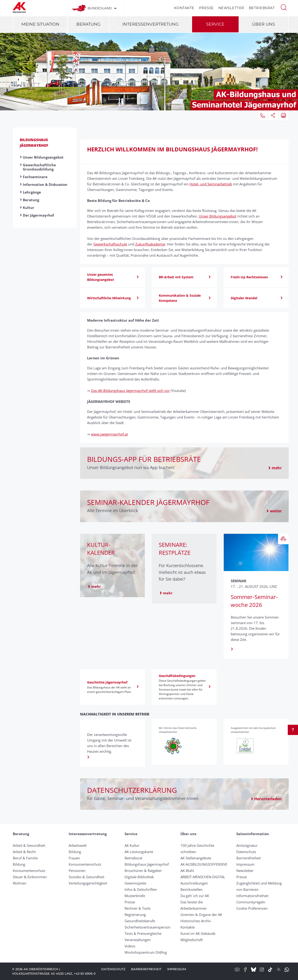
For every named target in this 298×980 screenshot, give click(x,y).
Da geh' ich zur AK (195, 896)
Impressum (245, 864)
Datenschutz (246, 852)
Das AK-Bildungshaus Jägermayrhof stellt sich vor (130, 391)
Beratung (88, 24)
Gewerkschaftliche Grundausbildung (39, 167)
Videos (130, 946)
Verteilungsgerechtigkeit (88, 883)
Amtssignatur (247, 845)
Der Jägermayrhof (38, 215)
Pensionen (77, 871)
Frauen (74, 858)
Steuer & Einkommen (30, 877)
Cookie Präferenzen (252, 908)
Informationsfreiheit (252, 896)
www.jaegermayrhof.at (109, 434)
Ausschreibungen (194, 883)
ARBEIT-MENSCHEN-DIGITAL (203, 877)
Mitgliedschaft (192, 940)
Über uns (264, 24)
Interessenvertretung (151, 24)
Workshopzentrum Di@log (146, 952)
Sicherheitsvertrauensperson (147, 927)
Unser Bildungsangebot (43, 157)
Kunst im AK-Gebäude (198, 933)
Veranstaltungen (138, 940)
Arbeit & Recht (24, 852)
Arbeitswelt (78, 845)
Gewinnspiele (135, 883)
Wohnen (20, 883)
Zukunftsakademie (150, 244)
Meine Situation (40, 24)
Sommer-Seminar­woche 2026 (254, 601)
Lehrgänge (32, 192)
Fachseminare (35, 177)
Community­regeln (251, 902)
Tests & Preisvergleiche (143, 933)
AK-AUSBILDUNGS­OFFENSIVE (204, 864)
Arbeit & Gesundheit (29, 845)
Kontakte (184, 8)
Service (215, 24)
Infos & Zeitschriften (141, 889)
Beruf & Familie (25, 858)
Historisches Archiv (196, 921)
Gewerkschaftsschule (110, 244)
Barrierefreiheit (249, 858)
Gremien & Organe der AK (201, 915)
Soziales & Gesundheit (86, 877)
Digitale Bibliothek (139, 877)
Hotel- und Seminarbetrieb (211, 184)
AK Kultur (132, 845)
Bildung (19, 864)
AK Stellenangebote (196, 858)
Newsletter (231, 8)
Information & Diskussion (45, 184)
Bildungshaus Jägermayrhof (147, 864)
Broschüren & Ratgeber (143, 871)
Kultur (29, 208)
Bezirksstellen (191, 889)
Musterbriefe (135, 896)
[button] (284, 7)
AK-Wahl (187, 871)
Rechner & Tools (138, 908)
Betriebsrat (262, 8)
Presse (206, 8)
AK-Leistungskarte (139, 852)
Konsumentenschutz (29, 871)
